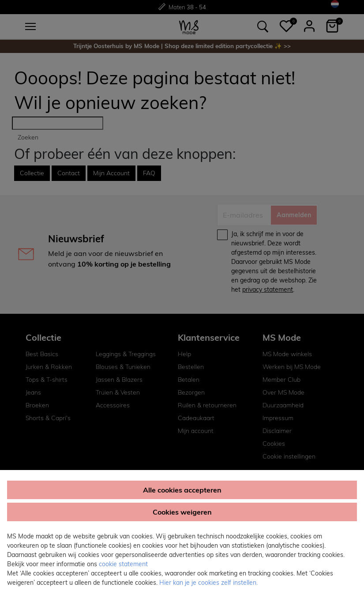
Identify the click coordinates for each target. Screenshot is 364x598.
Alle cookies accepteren (182, 490)
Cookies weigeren (182, 512)
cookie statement (123, 564)
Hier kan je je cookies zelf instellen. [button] (208, 583)
